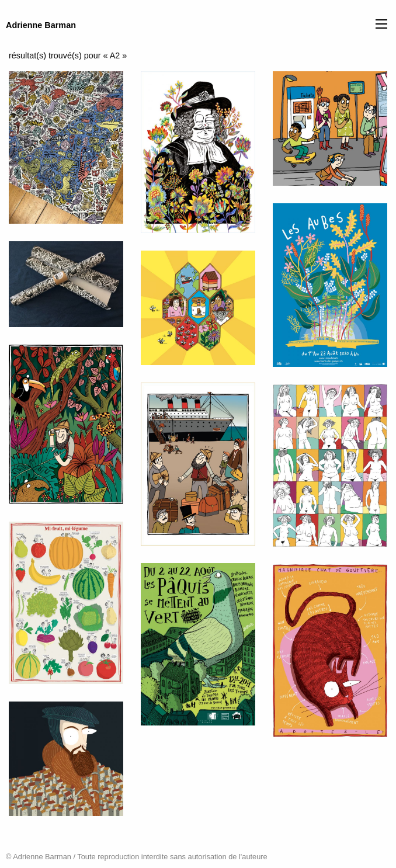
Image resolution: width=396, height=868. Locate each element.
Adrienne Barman (41, 25)
